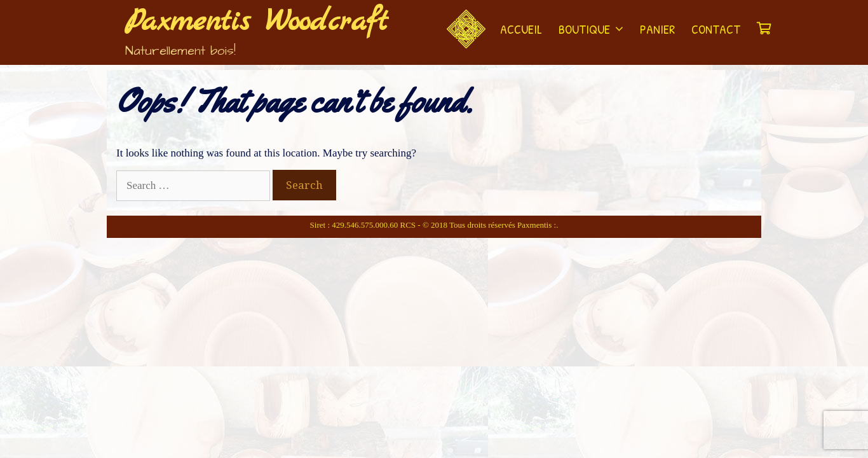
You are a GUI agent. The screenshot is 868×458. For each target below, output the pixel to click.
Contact (716, 29)
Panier (657, 29)
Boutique (595, 29)
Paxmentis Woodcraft (257, 22)
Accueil (521, 29)
